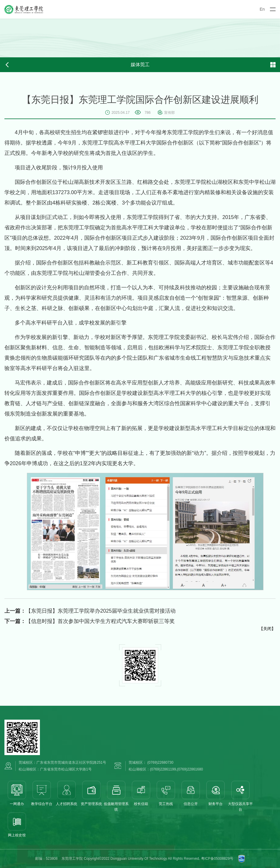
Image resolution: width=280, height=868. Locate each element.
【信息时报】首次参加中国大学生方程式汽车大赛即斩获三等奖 (90, 621)
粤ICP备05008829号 (217, 859)
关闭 (267, 629)
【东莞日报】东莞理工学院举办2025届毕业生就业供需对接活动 (90, 611)
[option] (140, 38)
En (262, 9)
